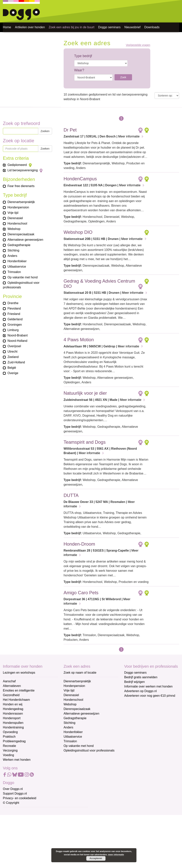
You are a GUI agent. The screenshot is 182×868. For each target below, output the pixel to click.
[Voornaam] (30, 831)
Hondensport (12, 718)
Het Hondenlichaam (16, 700)
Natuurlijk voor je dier (85, 393)
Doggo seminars (109, 27)
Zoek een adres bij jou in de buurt (71, 27)
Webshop (70, 704)
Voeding (8, 755)
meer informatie (116, 855)
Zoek (123, 77)
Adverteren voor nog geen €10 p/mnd (150, 696)
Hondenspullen (13, 723)
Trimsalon (70, 741)
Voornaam (10, 825)
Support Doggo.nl (15, 794)
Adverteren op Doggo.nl (140, 691)
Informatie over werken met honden (148, 686)
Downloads (152, 27)
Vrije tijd (69, 690)
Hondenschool (73, 700)
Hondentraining (13, 727)
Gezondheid (11, 695)
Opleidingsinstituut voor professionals (89, 750)
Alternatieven (12, 686)
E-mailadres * (12, 812)
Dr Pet (70, 130)
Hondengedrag (13, 709)
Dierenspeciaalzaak (77, 709)
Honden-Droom (79, 544)
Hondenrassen (13, 714)
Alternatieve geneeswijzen (81, 714)
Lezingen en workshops (19, 673)
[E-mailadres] (30, 818)
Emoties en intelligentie (19, 690)
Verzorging (10, 750)
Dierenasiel (71, 695)
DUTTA (71, 495)
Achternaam (11, 837)
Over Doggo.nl (13, 789)
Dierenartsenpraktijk (77, 681)
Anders (69, 727)
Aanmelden (30, 853)
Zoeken (45, 131)
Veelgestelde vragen (138, 45)
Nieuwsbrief (132, 27)
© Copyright (11, 803)
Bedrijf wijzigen (134, 682)
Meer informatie (129, 136)
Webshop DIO (78, 232)
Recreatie (9, 746)
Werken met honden (17, 760)
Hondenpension (74, 686)
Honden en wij (13, 704)
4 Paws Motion (79, 340)
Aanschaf (9, 681)
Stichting (69, 723)
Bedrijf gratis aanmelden (141, 677)
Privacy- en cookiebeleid (20, 798)
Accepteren (96, 858)
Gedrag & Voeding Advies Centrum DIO (99, 283)
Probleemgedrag (14, 741)
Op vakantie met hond (79, 746)
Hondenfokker (73, 732)
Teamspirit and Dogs (85, 442)
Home (7, 27)
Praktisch (9, 737)
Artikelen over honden (30, 27)
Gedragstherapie (75, 718)
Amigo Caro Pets (81, 593)
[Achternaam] (30, 843)
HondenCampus (80, 179)
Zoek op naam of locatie (80, 673)
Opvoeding (10, 732)
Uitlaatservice (73, 737)
